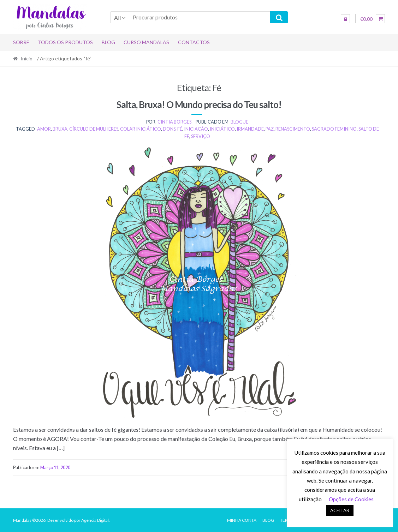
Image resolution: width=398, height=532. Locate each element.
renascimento (293, 129)
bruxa (60, 129)
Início (26, 58)
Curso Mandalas (146, 42)
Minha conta (242, 520)
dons (169, 129)
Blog (108, 42)
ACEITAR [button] (340, 510)
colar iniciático (141, 129)
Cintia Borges (174, 122)
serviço (201, 136)
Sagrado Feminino (334, 129)
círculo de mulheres (94, 129)
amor (44, 129)
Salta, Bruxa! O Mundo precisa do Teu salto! (199, 104)
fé (180, 129)
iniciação (196, 129)
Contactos (194, 42)
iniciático (222, 129)
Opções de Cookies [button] (351, 499)
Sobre (21, 42)
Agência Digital (95, 520)
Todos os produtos (65, 42)
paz (270, 129)
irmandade (250, 129)
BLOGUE (239, 122)
